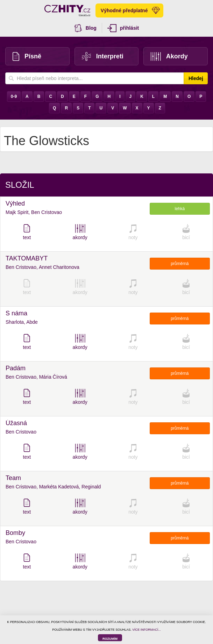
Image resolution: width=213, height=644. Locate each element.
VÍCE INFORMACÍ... (147, 630)
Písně (27, 56)
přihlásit (123, 28)
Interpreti (103, 56)
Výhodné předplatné (130, 10)
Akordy (169, 56)
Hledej (196, 78)
